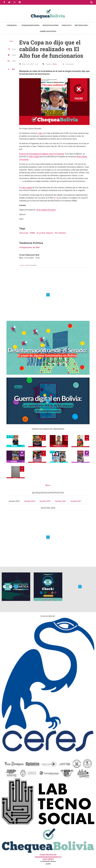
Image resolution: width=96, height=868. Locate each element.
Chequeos (12, 25)
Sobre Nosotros (48, 31)
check (11, 41)
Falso (55, 64)
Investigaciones (51, 25)
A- (9, 69)
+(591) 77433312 (48, 859)
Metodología (81, 25)
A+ (13, 69)
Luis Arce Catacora (45, 233)
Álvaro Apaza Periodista (46, 210)
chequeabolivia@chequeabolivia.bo (48, 857)
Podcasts (67, 25)
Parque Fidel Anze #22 (48, 854)
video (40, 133)
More (47, 485)
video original (34, 157)
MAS (33, 233)
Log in (22, 265)
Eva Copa (24, 233)
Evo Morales (61, 233)
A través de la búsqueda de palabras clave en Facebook (42, 154)
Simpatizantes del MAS (30, 247)
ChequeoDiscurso (30, 25)
